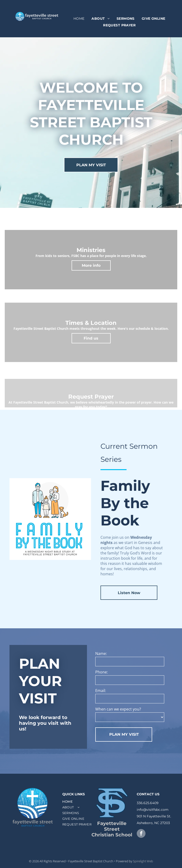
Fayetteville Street (112, 826)
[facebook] (141, 834)
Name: (101, 653)
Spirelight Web (143, 861)
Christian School (112, 835)
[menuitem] (79, 19)
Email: (101, 691)
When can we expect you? (118, 709)
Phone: (102, 672)
